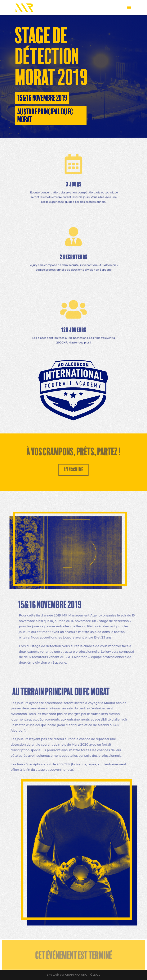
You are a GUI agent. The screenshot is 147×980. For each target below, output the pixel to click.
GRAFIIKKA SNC (76, 975)
